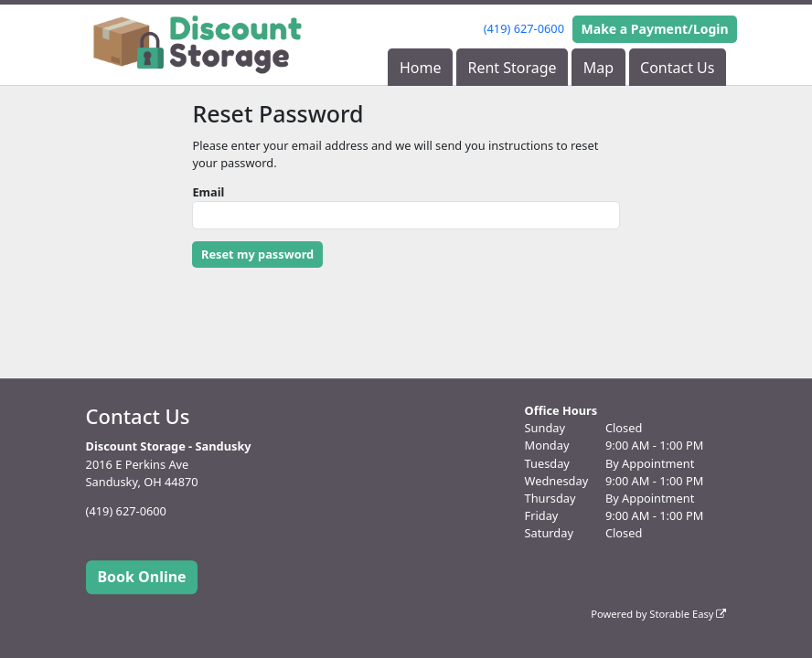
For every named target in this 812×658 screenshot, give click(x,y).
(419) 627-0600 (524, 28)
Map (598, 68)
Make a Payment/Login (655, 29)
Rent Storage (512, 68)
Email (208, 192)
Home (421, 68)
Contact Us (677, 68)
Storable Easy (688, 614)
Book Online (141, 577)
